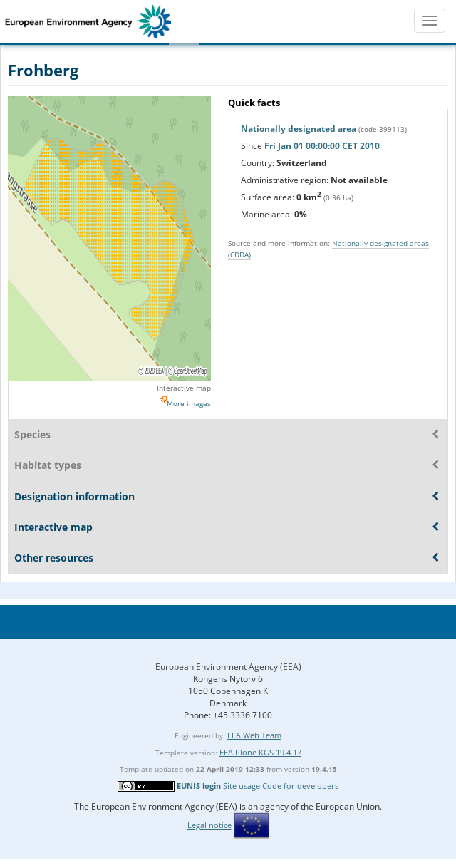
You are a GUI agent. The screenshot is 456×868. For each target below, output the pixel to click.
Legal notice (209, 825)
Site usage (242, 786)
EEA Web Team (254, 735)
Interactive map (184, 388)
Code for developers (300, 786)
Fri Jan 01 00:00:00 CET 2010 (322, 146)
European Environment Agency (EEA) (228, 667)
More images (189, 403)
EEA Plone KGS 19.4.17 (260, 752)
